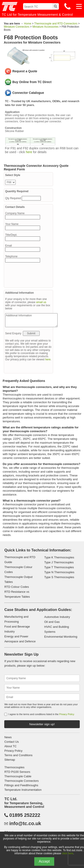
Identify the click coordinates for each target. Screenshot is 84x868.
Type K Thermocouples (59, 557)
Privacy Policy (67, 714)
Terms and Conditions (18, 755)
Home (28, 24)
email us (41, 302)
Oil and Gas (52, 622)
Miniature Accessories (46, 27)
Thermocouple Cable (18, 776)
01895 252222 (25, 815)
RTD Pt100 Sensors (17, 772)
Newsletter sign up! (42, 724)
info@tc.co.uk (25, 824)
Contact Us (11, 742)
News (8, 737)
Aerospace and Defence (20, 641)
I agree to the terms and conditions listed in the (41, 714)
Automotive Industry (57, 617)
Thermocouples (14, 767)
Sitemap (10, 760)
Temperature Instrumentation (23, 790)
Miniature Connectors (17, 27)
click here (68, 853)
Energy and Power (16, 636)
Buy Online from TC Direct (32, 82)
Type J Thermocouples (59, 562)
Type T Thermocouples (59, 567)
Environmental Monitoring (61, 637)
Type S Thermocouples (59, 577)
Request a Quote (25, 71)
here (29, 152)
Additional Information (31, 320)
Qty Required (13, 198)
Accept (44, 861)
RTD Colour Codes (17, 587)
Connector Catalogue (28, 93)
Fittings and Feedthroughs (21, 785)
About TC (10, 746)
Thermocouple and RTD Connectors (56, 24)
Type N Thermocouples (59, 572)
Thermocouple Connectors (21, 781)
